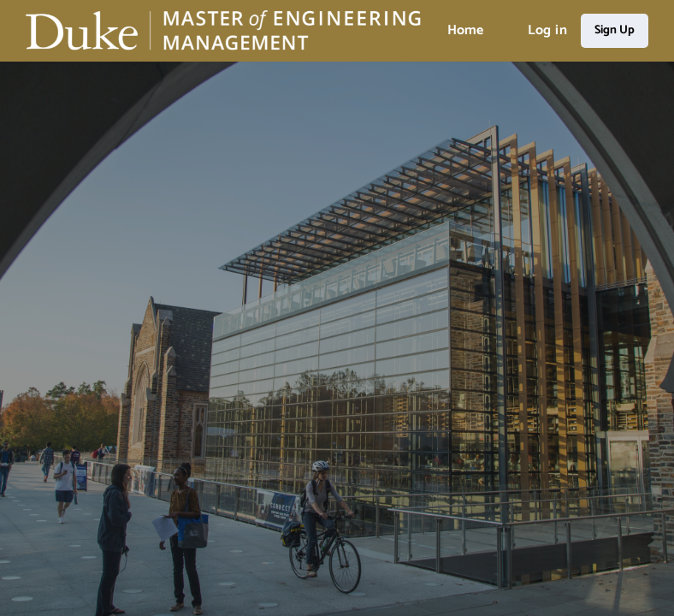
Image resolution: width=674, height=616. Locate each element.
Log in (547, 30)
